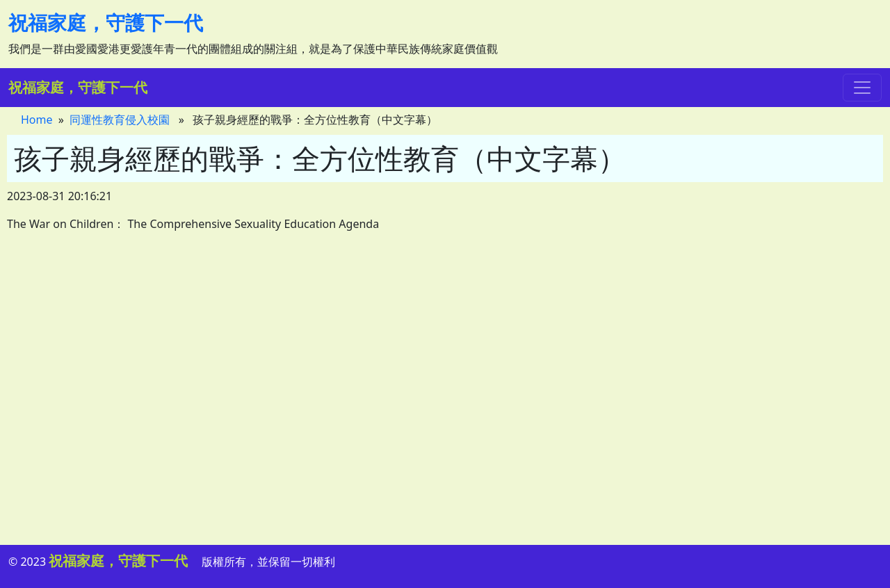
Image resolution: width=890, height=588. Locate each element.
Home (37, 120)
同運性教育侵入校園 (120, 120)
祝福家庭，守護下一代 (106, 22)
